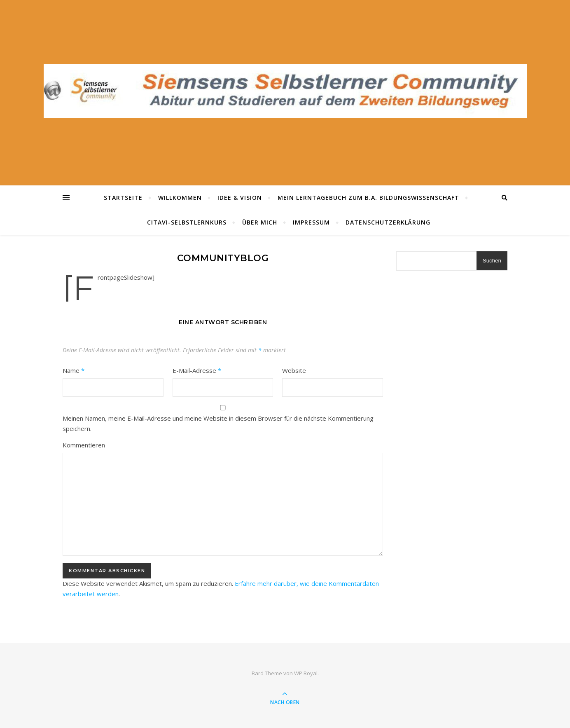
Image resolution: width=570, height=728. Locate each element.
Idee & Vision (240, 198)
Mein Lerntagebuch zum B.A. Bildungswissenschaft (368, 198)
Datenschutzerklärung (388, 222)
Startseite (123, 198)
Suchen (492, 261)
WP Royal (306, 673)
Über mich (260, 222)
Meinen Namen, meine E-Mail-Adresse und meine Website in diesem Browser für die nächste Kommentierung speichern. (218, 423)
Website (294, 370)
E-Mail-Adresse (197, 370)
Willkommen (180, 198)
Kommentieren (84, 445)
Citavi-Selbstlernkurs (187, 222)
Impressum (311, 222)
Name (74, 370)
